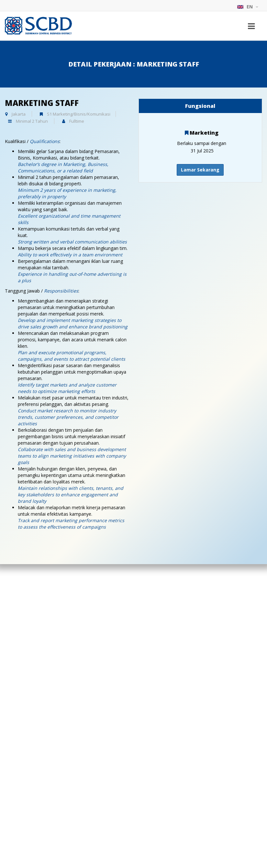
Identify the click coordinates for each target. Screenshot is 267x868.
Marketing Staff (42, 103)
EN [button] (248, 7)
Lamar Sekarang (200, 170)
